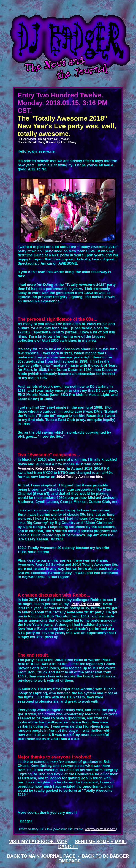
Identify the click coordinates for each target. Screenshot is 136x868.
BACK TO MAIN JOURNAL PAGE (41, 856)
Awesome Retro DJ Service (41, 468)
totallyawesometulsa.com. (100, 829)
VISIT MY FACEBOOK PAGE (38, 842)
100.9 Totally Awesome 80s (79, 477)
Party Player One (86, 604)
